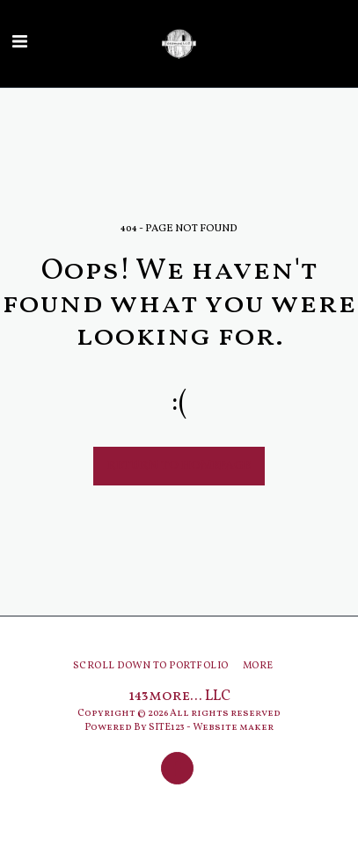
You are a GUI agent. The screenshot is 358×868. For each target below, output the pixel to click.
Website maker (233, 727)
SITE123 (167, 727)
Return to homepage (179, 466)
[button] (19, 43)
